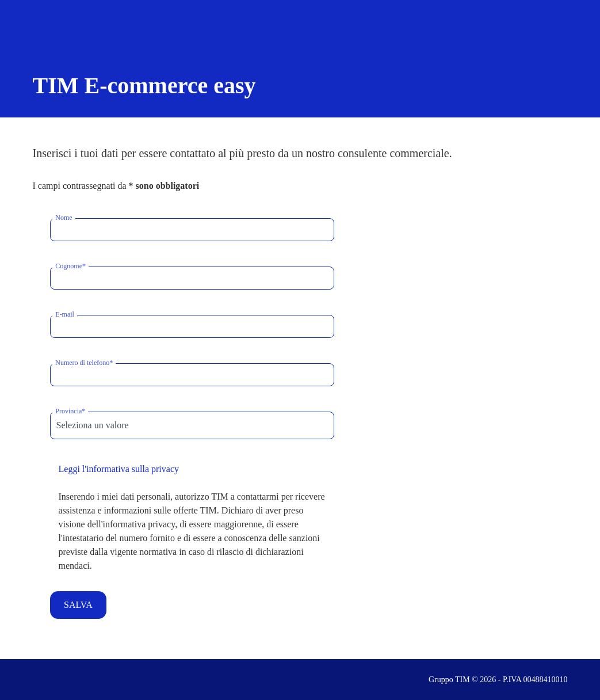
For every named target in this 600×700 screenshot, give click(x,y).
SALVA (78, 605)
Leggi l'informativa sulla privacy (119, 469)
